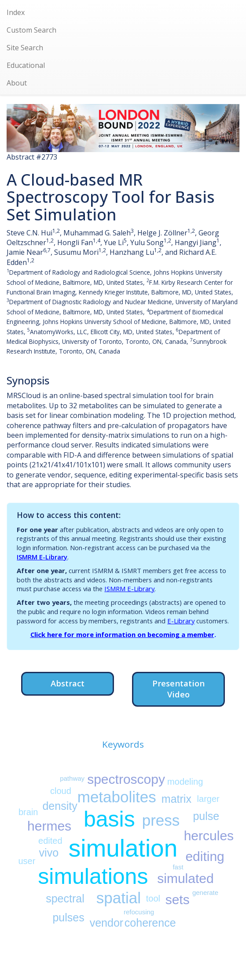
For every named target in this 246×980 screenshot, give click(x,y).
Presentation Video (178, 689)
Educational (26, 65)
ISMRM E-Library (42, 557)
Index (16, 12)
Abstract (68, 683)
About (17, 83)
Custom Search (31, 30)
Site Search (25, 48)
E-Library (181, 621)
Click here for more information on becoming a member (122, 634)
